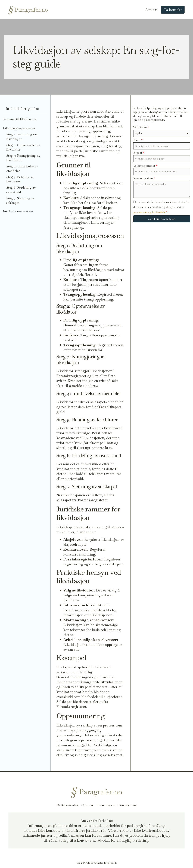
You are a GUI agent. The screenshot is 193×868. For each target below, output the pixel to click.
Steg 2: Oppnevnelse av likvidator (23, 147)
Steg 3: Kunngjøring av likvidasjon (23, 158)
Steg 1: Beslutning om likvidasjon (22, 136)
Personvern (105, 805)
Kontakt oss (127, 805)
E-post (139, 153)
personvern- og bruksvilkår (149, 212)
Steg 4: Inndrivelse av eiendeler (22, 168)
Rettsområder (67, 805)
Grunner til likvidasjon (19, 119)
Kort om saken (144, 178)
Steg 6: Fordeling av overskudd (21, 190)
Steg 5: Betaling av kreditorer (20, 179)
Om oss (151, 10)
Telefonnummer (145, 166)
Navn (138, 140)
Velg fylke (141, 127)
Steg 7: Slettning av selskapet (20, 200)
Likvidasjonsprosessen (19, 128)
